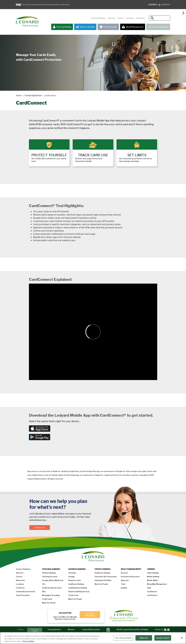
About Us (112, 18)
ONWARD (159, 5)
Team (123, 584)
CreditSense (152, 592)
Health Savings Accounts (52, 588)
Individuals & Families (103, 580)
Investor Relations (98, 18)
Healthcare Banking (76, 584)
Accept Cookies (163, 639)
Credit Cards (47, 599)
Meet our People (49, 603)
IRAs (44, 592)
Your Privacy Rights (35, 631)
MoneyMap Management (157, 584)
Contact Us (140, 18)
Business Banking (85, 27)
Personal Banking (62, 27)
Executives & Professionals (106, 577)
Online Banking (153, 573)
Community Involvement (26, 592)
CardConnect (152, 595)
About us (20, 573)
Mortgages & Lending (51, 595)
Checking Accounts (50, 577)
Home (19, 95)
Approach (125, 580)
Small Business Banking (78, 588)
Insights (124, 588)
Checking (72, 573)
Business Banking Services (79, 592)
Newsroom (20, 580)
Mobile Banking (153, 577)
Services (124, 573)
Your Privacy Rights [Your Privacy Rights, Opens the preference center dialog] (123, 639)
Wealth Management (133, 27)
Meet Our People (75, 599)
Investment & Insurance (130, 577)
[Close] (182, 639)
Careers (121, 18)
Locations (130, 18)
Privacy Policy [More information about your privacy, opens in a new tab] (28, 643)
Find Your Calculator (90, 615)
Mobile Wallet (153, 580)
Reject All (144, 639)
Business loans (75, 580)
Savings (72, 577)
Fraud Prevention (23, 595)
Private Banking (108, 27)
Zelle (149, 588)
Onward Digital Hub (158, 27)
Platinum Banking (49, 573)
